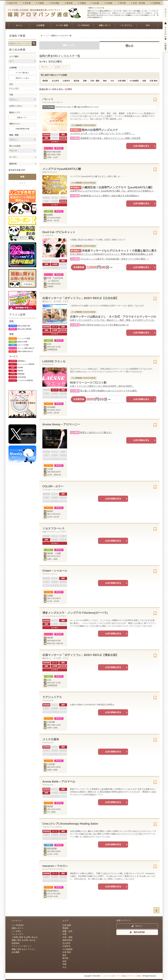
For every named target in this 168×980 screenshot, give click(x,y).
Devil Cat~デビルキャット (59, 232)
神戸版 (122, 3)
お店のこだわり (16, 106)
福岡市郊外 (67, 940)
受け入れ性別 (15, 146)
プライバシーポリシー (22, 946)
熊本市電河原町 (54, 152)
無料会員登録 (137, 932)
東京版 (27, 3)
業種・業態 (14, 135)
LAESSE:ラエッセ (54, 361)
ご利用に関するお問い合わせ (25, 937)
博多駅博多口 (53, 891)
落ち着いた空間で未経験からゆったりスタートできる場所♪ (109, 391)
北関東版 (156, 3)
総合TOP (13, 3)
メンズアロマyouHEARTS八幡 (62, 169)
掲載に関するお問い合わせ (24, 940)
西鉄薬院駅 (52, 849)
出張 (49, 344)
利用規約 (16, 943)
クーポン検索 (62, 25)
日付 (11, 84)
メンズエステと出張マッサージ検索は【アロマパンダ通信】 (121, 976)
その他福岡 (134, 81)
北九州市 (55, 81)
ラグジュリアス (52, 697)
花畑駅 (50, 596)
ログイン (137, 926)
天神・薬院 (95, 81)
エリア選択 (14, 57)
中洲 (64, 934)
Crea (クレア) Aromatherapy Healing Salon (70, 824)
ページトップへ (156, 910)
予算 (11, 95)
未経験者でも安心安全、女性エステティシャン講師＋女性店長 (110, 138)
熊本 (105, 81)
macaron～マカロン (55, 866)
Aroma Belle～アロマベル (59, 782)
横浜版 (69, 3)
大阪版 (40, 3)
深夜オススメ (15, 124)
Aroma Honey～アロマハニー (61, 424)
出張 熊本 (153, 81)
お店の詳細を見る (141, 146)
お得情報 (13, 68)
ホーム (19, 25)
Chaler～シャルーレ (55, 571)
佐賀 (144, 81)
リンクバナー (18, 934)
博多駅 (45, 81)
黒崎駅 (50, 215)
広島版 (109, 3)
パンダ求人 (17, 931)
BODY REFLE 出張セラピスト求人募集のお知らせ (104, 325)
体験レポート (105, 25)
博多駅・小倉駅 (54, 553)
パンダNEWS (83, 25)
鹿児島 (76, 81)
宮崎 (85, 81)
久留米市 (66, 81)
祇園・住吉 (67, 931)
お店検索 (40, 25)
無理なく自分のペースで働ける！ (96, 432)
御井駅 (50, 511)
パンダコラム (126, 25)
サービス (13, 157)
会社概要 (16, 952)
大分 (112, 81)
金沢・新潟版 (138, 3)
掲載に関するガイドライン (24, 949)
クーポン (69, 45)
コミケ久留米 (51, 739)
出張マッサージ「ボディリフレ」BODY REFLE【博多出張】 (80, 655)
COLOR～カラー (53, 486)
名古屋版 (54, 3)
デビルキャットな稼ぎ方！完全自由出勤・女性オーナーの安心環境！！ (115, 259)
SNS (148, 25)
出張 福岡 (122, 81)
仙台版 (95, 3)
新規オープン (15, 113)
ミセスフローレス (53, 528)
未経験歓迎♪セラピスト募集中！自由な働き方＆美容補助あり (110, 196)
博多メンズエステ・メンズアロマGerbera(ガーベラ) (75, 613)
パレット (48, 99)
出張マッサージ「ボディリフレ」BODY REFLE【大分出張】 (80, 298)
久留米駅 (51, 722)
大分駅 (50, 469)
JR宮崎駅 (51, 407)
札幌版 (82, 3)
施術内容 (13, 164)
